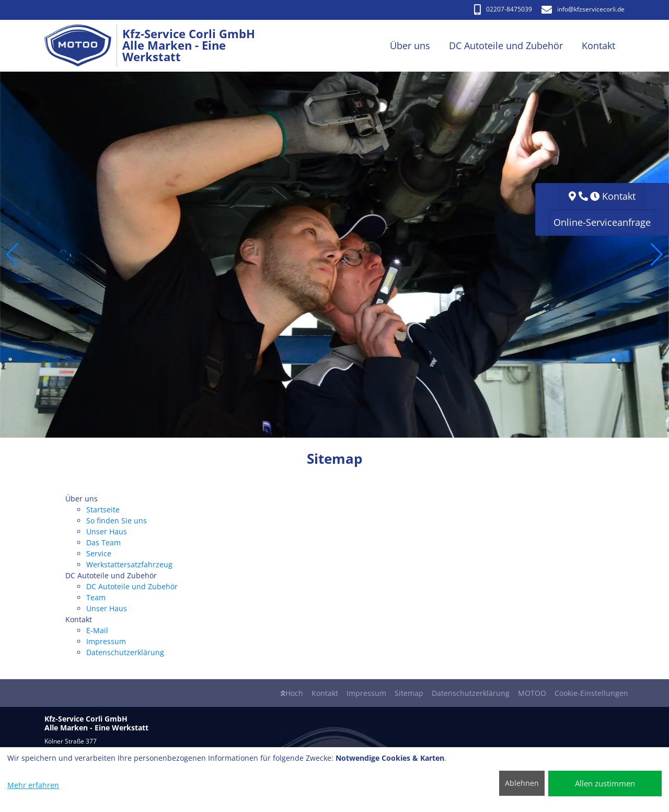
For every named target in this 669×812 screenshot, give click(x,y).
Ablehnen (522, 783)
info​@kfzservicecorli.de (583, 9)
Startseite (103, 510)
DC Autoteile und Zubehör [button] (506, 45)
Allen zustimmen (605, 783)
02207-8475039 (503, 9)
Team (96, 597)
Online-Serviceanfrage (602, 222)
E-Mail (97, 630)
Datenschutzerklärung (125, 652)
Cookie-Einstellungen (591, 693)
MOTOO (532, 693)
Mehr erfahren (33, 785)
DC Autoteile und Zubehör (132, 586)
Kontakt (325, 693)
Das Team (103, 542)
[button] (12, 255)
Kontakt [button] (598, 45)
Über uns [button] (410, 45)
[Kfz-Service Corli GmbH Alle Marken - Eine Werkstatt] (83, 46)
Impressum (106, 641)
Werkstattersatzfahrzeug (129, 564)
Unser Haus (107, 531)
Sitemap (409, 693)
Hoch (292, 693)
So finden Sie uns (117, 521)
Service (99, 553)
